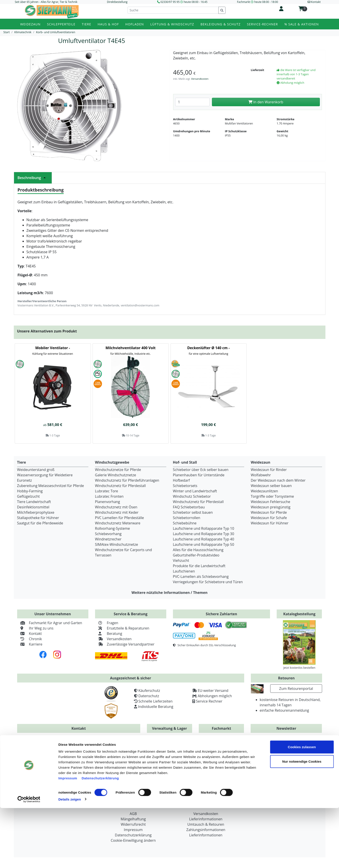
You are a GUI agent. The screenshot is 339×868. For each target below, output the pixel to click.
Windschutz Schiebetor (192, 496)
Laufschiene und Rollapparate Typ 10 (204, 528)
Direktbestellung (117, 2)
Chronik (30, 639)
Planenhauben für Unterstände (199, 475)
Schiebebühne (185, 523)
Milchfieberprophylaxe (36, 512)
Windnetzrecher (108, 539)
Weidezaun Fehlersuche (271, 502)
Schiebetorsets (185, 486)
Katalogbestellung (299, 614)
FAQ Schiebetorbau (189, 507)
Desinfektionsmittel (33, 507)
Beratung (109, 634)
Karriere (30, 644)
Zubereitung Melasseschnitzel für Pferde (51, 486)
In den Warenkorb (266, 102)
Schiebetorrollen (187, 518)
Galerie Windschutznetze (116, 475)
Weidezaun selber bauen (271, 486)
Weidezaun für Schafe (269, 518)
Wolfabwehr (261, 475)
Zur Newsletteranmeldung (286, 764)
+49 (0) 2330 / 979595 (46, 746)
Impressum (68, 838)
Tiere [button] (87, 24)
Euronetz (25, 480)
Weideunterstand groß (36, 470)
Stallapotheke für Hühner (38, 518)
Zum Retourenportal (296, 689)
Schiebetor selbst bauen (193, 512)
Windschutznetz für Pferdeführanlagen (127, 480)
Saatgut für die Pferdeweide (40, 523)
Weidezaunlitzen (265, 491)
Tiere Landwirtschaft (34, 502)
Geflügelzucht (28, 496)
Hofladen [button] (135, 24)
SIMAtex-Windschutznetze (117, 544)
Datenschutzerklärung (100, 838)
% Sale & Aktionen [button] (301, 24)
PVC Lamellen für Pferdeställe (120, 518)
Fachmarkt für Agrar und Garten (50, 623)
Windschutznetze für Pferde (118, 470)
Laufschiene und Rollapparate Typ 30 (204, 534)
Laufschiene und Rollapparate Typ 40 (204, 539)
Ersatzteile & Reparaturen (122, 628)
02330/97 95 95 (170, 2)
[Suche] (173, 10)
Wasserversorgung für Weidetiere (45, 475)
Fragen (107, 623)
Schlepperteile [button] (61, 24)
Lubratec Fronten (109, 496)
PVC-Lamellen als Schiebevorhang (201, 577)
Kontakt (29, 634)
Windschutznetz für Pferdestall (120, 486)
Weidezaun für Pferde (269, 512)
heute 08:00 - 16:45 (196, 2)
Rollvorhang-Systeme (113, 528)
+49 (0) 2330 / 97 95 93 (111, 746)
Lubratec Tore (107, 491)
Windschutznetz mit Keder (117, 512)
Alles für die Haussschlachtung (198, 550)
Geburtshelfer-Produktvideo (196, 555)
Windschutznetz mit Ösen (116, 507)
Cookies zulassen (302, 807)
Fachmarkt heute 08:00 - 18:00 (258, 2)
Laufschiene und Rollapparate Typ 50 (204, 544)
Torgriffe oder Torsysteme (272, 496)
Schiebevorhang (108, 534)
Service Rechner (209, 701)
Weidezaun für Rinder (269, 470)
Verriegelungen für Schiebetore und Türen (208, 582)
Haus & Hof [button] (108, 24)
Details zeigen (70, 859)
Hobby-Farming (30, 491)
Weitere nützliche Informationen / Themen (170, 593)
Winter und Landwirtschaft (195, 491)
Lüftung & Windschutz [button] (172, 24)
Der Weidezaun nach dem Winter (278, 480)
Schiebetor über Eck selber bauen (201, 470)
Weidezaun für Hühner (270, 523)
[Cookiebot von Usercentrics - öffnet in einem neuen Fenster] (29, 859)
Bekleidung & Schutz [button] (221, 24)
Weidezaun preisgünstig (271, 507)
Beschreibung (33, 178)
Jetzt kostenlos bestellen (299, 668)
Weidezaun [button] (30, 24)
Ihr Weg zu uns (35, 628)
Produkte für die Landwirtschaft (199, 566)
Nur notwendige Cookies (302, 822)
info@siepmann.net (87, 767)
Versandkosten (200, 79)
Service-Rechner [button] (263, 24)
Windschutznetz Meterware (118, 523)
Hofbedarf (181, 480)
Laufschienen (184, 571)
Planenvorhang (108, 502)
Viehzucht (181, 560)
